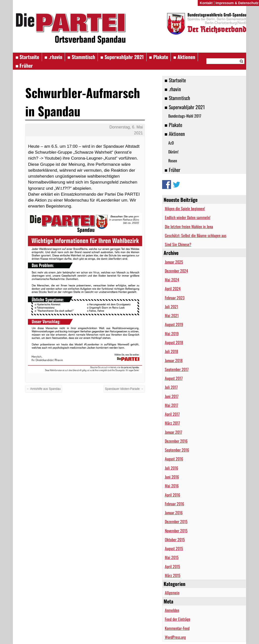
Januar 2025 (174, 262)
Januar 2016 (174, 513)
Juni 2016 (172, 477)
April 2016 (173, 495)
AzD (171, 143)
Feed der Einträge (178, 619)
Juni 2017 (172, 396)
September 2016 (177, 450)
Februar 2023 (175, 298)
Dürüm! (173, 152)
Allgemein (172, 593)
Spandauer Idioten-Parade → (124, 389)
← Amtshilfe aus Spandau (43, 389)
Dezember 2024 (176, 271)
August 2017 (174, 378)
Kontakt (206, 3)
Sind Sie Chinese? (178, 244)
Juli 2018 (172, 351)
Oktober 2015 (175, 540)
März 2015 (173, 575)
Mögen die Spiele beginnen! (185, 208)
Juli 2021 (172, 307)
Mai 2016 (172, 486)
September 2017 (177, 369)
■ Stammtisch (81, 57)
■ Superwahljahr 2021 (122, 57)
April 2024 (173, 289)
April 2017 (172, 414)
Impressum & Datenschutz (237, 3)
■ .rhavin (53, 57)
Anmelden (172, 610)
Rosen (173, 161)
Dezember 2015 (176, 521)
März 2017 (172, 423)
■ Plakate (159, 57)
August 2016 (174, 459)
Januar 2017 (173, 432)
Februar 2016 (174, 504)
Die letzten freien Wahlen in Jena (189, 227)
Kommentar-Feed (177, 628)
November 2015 (176, 531)
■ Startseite (27, 57)
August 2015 (174, 548)
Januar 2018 (174, 360)
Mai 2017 (172, 405)
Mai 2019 (172, 333)
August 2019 (174, 324)
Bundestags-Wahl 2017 (185, 116)
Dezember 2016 (176, 441)
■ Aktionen (184, 57)
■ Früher (24, 65)
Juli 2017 (171, 387)
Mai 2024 (172, 280)
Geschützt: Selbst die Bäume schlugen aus (196, 235)
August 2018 (174, 342)
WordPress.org (175, 637)
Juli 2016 (172, 468)
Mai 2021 (172, 315)
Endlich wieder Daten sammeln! (188, 217)
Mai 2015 (172, 557)
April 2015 (173, 566)
